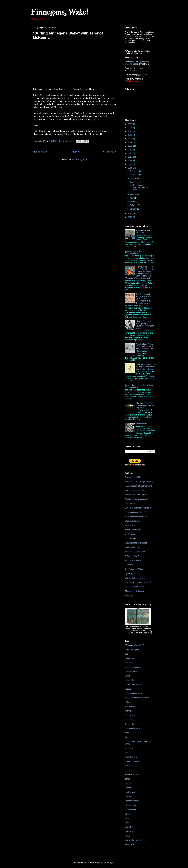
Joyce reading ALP (133, 477)
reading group (131, 792)
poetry (128, 770)
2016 (130, 161)
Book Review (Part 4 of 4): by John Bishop (146, 367)
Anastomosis (141, 424)
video (127, 823)
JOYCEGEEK (131, 539)
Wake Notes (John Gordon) (136, 495)
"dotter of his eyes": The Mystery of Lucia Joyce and (145, 325)
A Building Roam (132, 81)
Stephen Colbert (132, 801)
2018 (130, 153)
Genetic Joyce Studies (134, 587)
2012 (130, 217)
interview (129, 711)
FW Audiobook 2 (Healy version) (138, 486)
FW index (129, 565)
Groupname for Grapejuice (136, 543)
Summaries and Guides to (136, 252)
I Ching (128, 702)
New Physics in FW (133, 530)
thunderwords (131, 810)
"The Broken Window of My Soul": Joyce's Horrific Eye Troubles (145, 346)
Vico (127, 818)
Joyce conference (132, 728)
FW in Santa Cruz (132, 547)
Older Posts (110, 152)
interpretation (130, 707)
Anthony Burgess (132, 649)
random (128, 788)
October (134, 178)
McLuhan (129, 748)
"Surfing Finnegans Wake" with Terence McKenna (139, 187)
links (127, 733)
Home (75, 152)
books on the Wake (133, 667)
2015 (130, 164)
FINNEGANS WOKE (134, 685)
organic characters (133, 761)
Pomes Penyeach (132, 774)
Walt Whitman (131, 832)
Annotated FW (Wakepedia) (136, 499)
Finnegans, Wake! (60, 12)
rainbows (129, 783)
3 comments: (66, 141)
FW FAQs (129, 596)
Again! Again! (131, 574)
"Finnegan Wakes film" (134, 645)
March (133, 202)
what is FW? (130, 845)
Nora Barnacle (131, 757)
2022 (130, 139)
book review (130, 663)
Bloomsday (130, 658)
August (133, 194)
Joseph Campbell (132, 724)
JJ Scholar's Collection (134, 591)
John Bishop (130, 715)
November (135, 175)
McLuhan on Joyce (133, 560)
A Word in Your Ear (133, 556)
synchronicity (130, 805)
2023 (130, 135)
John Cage (130, 720)
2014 (130, 168)
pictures (128, 766)
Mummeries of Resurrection (136, 517)
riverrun (128, 796)
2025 (130, 128)
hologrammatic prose (134, 693)
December (135, 171)
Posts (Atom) (81, 160)
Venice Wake (130, 534)
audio (127, 654)
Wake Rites (130, 827)
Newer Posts (40, 152)
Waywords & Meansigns (135, 578)
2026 (130, 124)
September (135, 182)
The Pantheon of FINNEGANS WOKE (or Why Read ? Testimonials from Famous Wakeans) (139, 300)
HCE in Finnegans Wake (135, 552)
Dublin (128, 676)
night (127, 753)
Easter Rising (131, 680)
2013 (130, 213)
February (134, 205)
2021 (130, 142)
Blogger (110, 862)
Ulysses (128, 814)
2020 (130, 146)
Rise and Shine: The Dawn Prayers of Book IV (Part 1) (145, 405)
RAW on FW (130, 525)
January (134, 209)
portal (127, 779)
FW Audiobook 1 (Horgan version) (139, 482)
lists (127, 737)
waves (128, 836)
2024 (130, 131)
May (132, 198)
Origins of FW (131, 503)
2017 (130, 157)
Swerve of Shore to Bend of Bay (138, 508)
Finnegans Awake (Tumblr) (136, 512)
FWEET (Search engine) (135, 490)
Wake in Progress (132, 521)
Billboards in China (144, 232)
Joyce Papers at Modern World (138, 582)
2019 (130, 150)
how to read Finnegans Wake (137, 698)
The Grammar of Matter (135, 569)
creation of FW (131, 671)
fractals (128, 689)
